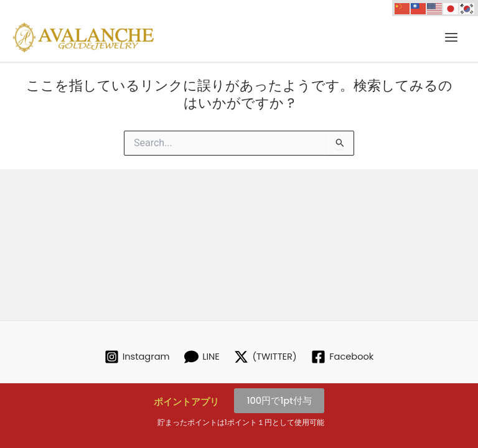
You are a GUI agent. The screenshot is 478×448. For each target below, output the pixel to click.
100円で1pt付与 (279, 401)
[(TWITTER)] (266, 357)
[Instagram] (137, 357)
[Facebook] (342, 357)
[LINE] (202, 357)
